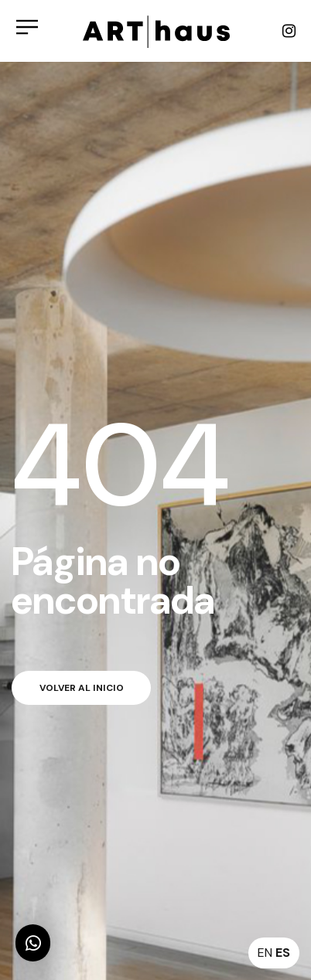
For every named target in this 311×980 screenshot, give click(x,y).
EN (265, 953)
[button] (33, 943)
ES (283, 953)
